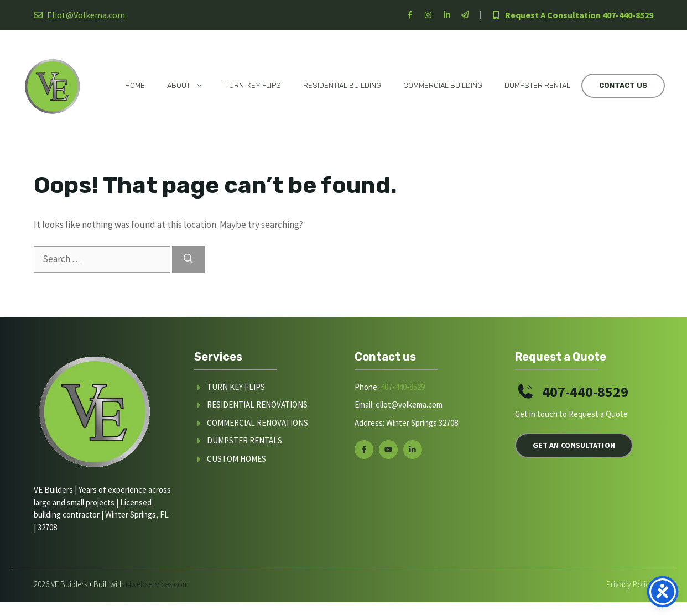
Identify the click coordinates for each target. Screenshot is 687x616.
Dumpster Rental (537, 85)
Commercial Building (443, 85)
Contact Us (623, 85)
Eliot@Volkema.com (86, 15)
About (191, 86)
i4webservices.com (157, 584)
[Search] (188, 259)
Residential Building (342, 85)
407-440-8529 (628, 15)
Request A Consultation (553, 15)
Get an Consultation (574, 445)
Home (135, 85)
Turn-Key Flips (253, 85)
